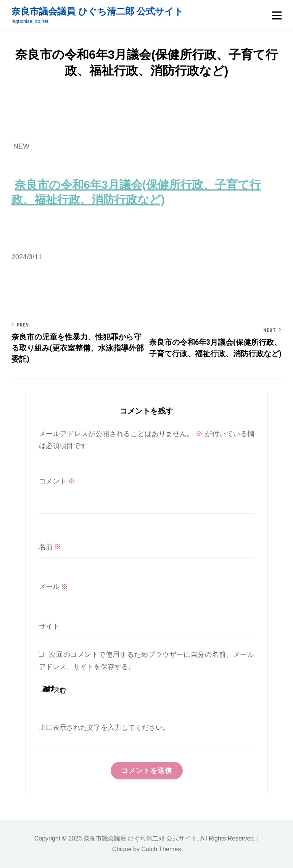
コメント (57, 481)
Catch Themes (161, 849)
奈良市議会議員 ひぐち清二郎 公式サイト (97, 11)
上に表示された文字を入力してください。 (104, 727)
